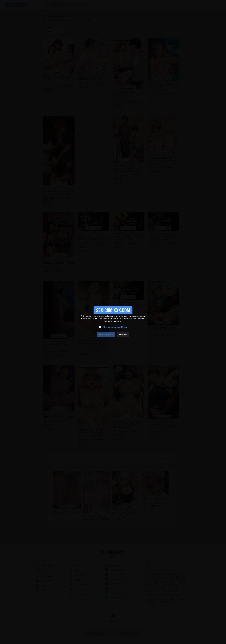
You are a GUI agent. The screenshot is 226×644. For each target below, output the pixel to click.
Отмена (123, 334)
